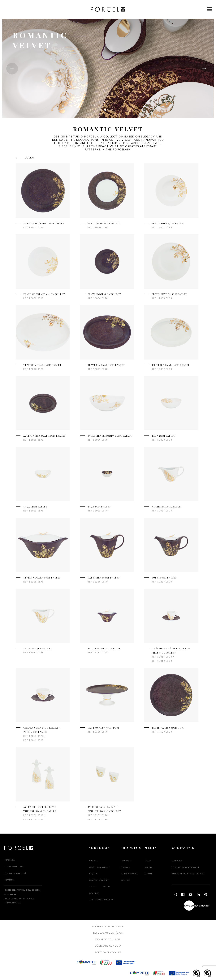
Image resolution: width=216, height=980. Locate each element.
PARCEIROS (94, 893)
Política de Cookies (108, 952)
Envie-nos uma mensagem (185, 867)
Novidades (126, 861)
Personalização (129, 874)
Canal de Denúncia (108, 939)
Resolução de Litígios (108, 933)
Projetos (125, 880)
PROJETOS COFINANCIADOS (101, 900)
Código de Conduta (108, 946)
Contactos (177, 861)
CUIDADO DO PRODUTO (99, 887)
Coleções (125, 867)
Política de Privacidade (108, 926)
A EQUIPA (93, 874)
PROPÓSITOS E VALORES (99, 867)
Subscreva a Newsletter (188, 874)
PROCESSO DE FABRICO (99, 880)
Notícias (149, 867)
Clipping (149, 874)
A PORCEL (93, 861)
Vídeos (148, 861)
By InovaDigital (13, 903)
